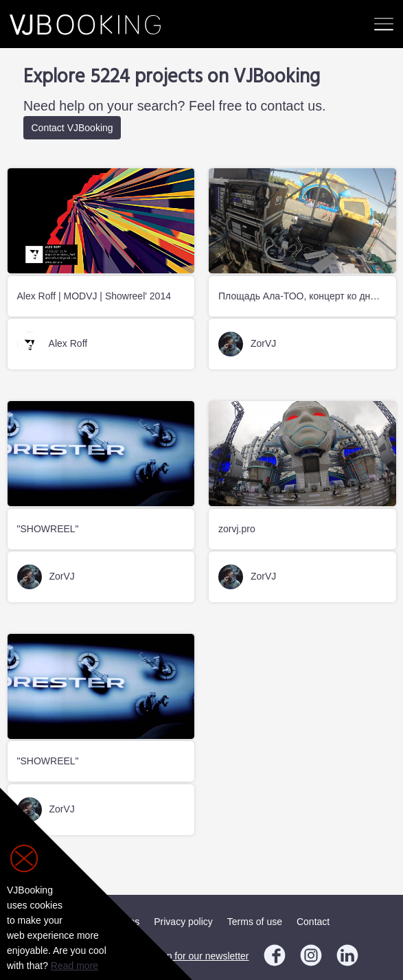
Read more (74, 966)
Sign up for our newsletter (194, 956)
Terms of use (255, 922)
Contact (313, 922)
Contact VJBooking (72, 128)
